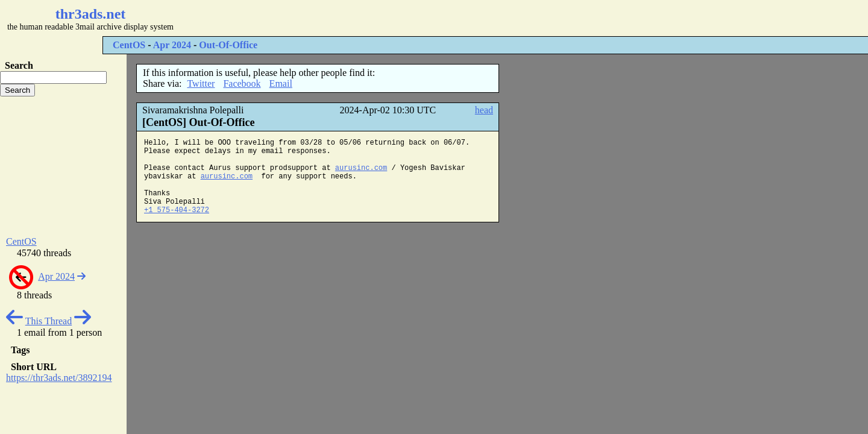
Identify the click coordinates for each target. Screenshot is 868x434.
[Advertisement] (359, 18)
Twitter (201, 83)
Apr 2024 (172, 45)
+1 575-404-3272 (177, 210)
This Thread (49, 321)
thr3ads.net (91, 14)
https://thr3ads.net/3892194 (59, 378)
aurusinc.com (361, 168)
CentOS (129, 45)
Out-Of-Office (228, 45)
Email (281, 83)
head (484, 110)
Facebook (242, 83)
